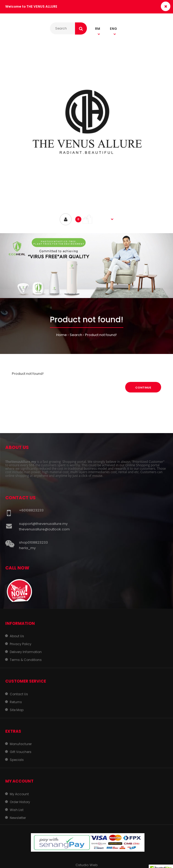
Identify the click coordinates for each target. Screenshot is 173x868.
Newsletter (18, 818)
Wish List (17, 810)
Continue (143, 387)
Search (76, 335)
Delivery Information (26, 652)
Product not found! (101, 335)
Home (62, 335)
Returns (16, 702)
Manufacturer (21, 744)
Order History (20, 802)
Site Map (17, 710)
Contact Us (19, 694)
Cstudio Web (87, 865)
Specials (17, 760)
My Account (19, 794)
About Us (17, 636)
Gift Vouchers (21, 752)
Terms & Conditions (26, 660)
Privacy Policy (21, 644)
